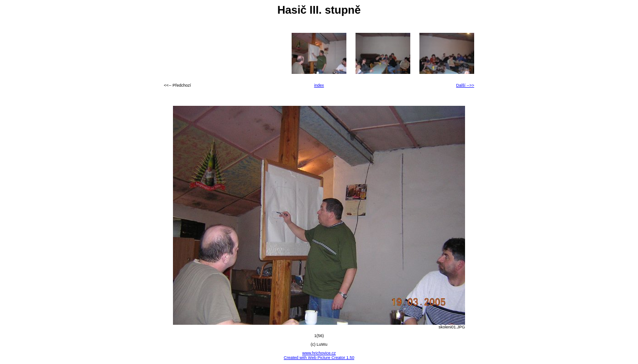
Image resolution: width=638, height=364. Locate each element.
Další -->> (465, 85)
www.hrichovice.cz (319, 353)
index (319, 85)
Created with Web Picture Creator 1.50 (319, 358)
